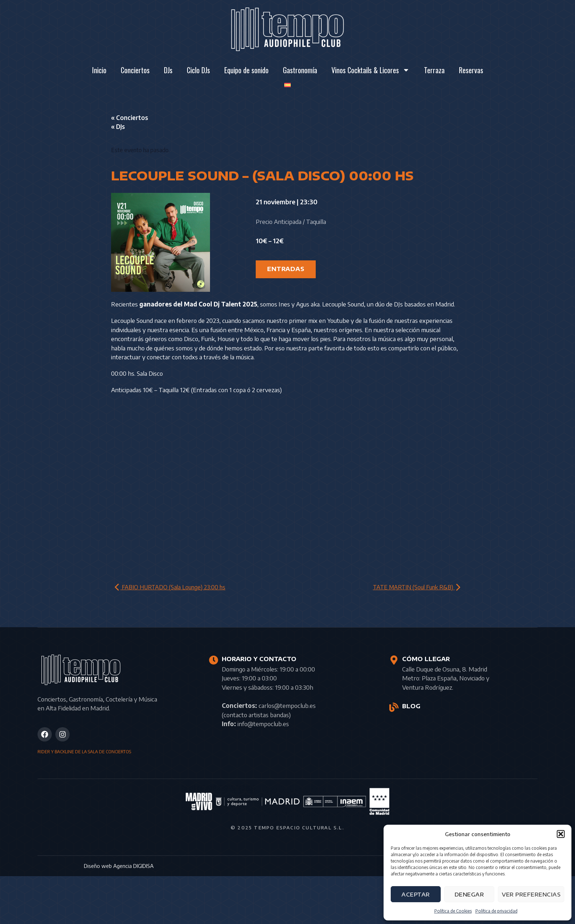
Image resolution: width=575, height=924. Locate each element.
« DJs (118, 126)
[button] (561, 834)
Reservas (471, 70)
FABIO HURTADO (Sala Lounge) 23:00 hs (170, 587)
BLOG (411, 706)
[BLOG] (394, 707)
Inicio (99, 70)
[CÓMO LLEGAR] (394, 660)
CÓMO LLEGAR (426, 659)
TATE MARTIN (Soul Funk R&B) (417, 587)
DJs (168, 70)
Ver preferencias (531, 894)
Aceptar (416, 894)
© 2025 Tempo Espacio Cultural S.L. (287, 828)
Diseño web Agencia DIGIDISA (119, 866)
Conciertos (135, 70)
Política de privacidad (496, 911)
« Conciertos (130, 118)
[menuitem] (287, 85)
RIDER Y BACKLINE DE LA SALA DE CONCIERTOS (84, 752)
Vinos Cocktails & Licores (371, 70)
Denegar (469, 894)
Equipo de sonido (246, 70)
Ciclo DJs (198, 70)
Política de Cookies (453, 911)
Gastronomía (300, 70)
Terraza (434, 70)
